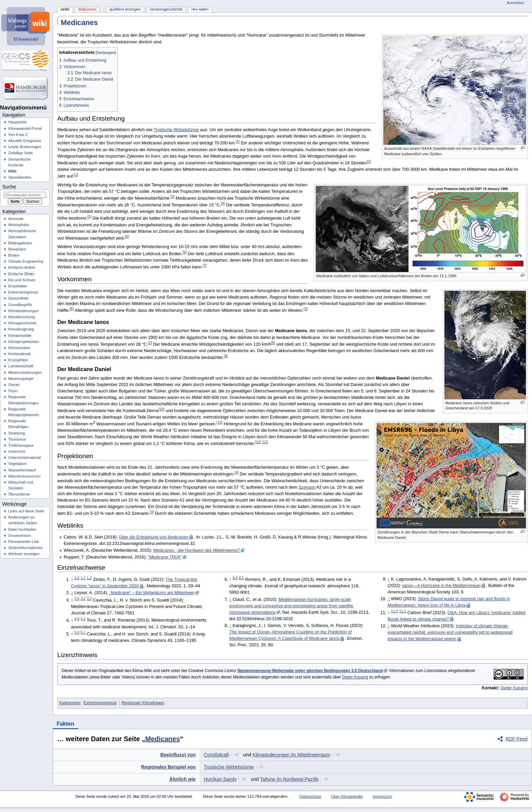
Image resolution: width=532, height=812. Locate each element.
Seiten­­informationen (25, 548)
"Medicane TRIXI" (165, 557)
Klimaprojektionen (24, 342)
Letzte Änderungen (25, 147)
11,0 (394, 611)
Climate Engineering (26, 261)
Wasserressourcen (24, 476)
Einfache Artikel (22, 267)
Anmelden (516, 3)
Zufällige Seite (21, 153)
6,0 (235, 578)
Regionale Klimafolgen (143, 703)
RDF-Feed (517, 739)
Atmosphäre (19, 225)
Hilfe (12, 171)
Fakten (65, 724)
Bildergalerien (20, 243)
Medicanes (163, 739)
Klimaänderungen (23, 311)
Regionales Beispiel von (168, 767)
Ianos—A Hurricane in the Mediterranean (441, 586)
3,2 (89, 598)
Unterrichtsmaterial (24, 458)
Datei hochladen (22, 529)
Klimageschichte (22, 323)
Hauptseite (17, 122)
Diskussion (87, 9)
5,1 (83, 632)
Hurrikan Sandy (220, 779)
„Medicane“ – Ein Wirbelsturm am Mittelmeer (152, 593)
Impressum (382, 796)
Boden (14, 255)
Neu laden (200, 9)
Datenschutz (310, 796)
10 (161, 409)
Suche (9, 187)
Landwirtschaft (21, 366)
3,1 (83, 598)
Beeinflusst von (178, 755)
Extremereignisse (100, 703)
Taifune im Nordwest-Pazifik (289, 779)
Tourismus (17, 439)
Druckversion (20, 535)
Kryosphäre (18, 360)
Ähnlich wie (183, 779)
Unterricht (17, 451)
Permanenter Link (23, 542)
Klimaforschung (22, 317)
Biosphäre (17, 249)
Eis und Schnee (22, 280)
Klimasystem (19, 348)
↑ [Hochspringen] (72, 593)
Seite (65, 9)
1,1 (83, 578)
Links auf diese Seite (26, 511)
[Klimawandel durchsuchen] (25, 195)
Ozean (14, 385)
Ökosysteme (19, 494)
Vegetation (17, 464)
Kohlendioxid (19, 354)
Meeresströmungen (25, 372)
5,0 (77, 632)
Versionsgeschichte (166, 9)
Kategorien (70, 703)
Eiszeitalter (18, 286)
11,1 (403, 611)
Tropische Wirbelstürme (176, 130)
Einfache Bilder (21, 274)
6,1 (241, 578)
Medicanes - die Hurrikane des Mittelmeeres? (197, 550)
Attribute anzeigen (24, 554)
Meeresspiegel (21, 379)
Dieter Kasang (355, 677)
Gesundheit (18, 298)
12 (258, 442)
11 (220, 422)
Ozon (13, 391)
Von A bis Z (18, 135)
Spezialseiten (20, 177)
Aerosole (16, 219)
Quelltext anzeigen (125, 9)
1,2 (89, 578)
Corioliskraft (216, 755)
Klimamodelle (20, 336)
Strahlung (16, 433)
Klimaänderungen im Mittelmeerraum (291, 755)
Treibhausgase (21, 445)
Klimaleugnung (21, 329)
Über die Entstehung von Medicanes (154, 537)
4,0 (77, 618)
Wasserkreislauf (22, 470)
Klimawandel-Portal (25, 128)
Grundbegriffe (20, 305)
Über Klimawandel (347, 796)
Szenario (307, 487)
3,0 (77, 598)
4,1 (83, 618)
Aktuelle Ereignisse (25, 141)
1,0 (77, 578)
